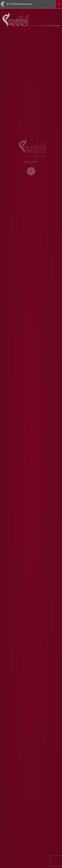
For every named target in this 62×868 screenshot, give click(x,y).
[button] (59, 4)
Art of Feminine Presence (17, 4)
